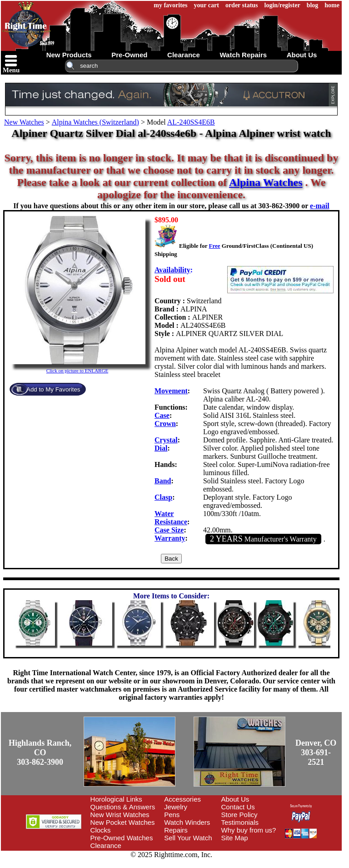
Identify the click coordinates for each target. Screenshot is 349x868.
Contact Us (238, 807)
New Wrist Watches (120, 815)
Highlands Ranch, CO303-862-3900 (40, 753)
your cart (207, 5)
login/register (282, 5)
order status (242, 5)
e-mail (320, 206)
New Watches (24, 122)
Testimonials (240, 822)
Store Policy (239, 815)
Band (163, 481)
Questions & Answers (123, 807)
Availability (172, 270)
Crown (165, 424)
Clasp (163, 497)
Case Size (169, 530)
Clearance (106, 845)
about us (302, 55)
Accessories (182, 799)
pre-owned (129, 55)
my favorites (170, 5)
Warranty (170, 538)
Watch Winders (187, 822)
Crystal (166, 440)
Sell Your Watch (188, 838)
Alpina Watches (266, 182)
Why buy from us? (249, 830)
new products (69, 55)
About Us (235, 799)
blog (313, 5)
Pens (172, 815)
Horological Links (116, 799)
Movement (171, 391)
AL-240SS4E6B (191, 122)
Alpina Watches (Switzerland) (95, 122)
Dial (161, 448)
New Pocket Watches (123, 822)
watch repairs (243, 55)
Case (162, 415)
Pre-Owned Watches (122, 838)
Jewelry (176, 807)
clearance (184, 55)
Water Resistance (171, 518)
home (332, 5)
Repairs (176, 830)
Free (214, 246)
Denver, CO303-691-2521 (316, 753)
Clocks (101, 830)
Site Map (235, 838)
